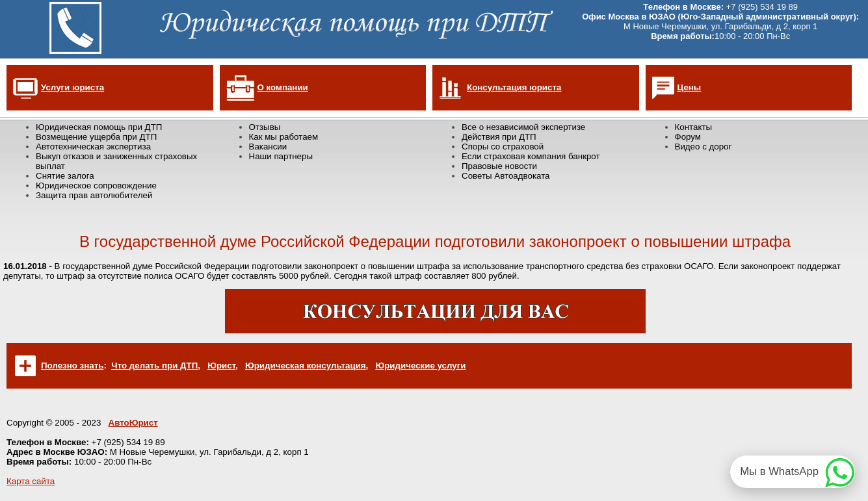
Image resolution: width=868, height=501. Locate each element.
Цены (690, 87)
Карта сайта (31, 481)
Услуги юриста (72, 87)
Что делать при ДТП (154, 366)
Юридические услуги (420, 366)
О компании (283, 87)
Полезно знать (72, 366)
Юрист (221, 366)
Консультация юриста (514, 87)
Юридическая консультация (306, 366)
